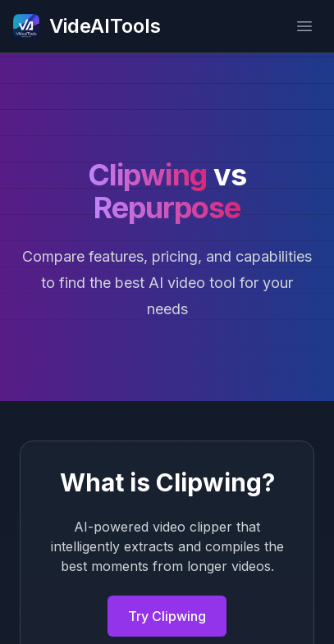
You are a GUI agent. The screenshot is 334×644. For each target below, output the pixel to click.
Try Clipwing (167, 616)
